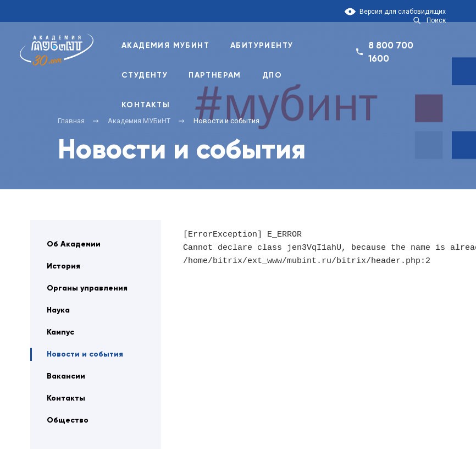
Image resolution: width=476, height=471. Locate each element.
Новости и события (85, 354)
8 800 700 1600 (391, 52)
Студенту (145, 75)
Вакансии (66, 376)
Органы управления (87, 288)
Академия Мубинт (165, 45)
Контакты (146, 105)
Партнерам (215, 75)
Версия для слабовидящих (403, 12)
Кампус (60, 332)
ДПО (272, 75)
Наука (58, 310)
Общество (68, 420)
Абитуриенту (262, 45)
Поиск (436, 20)
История (63, 266)
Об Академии (74, 244)
